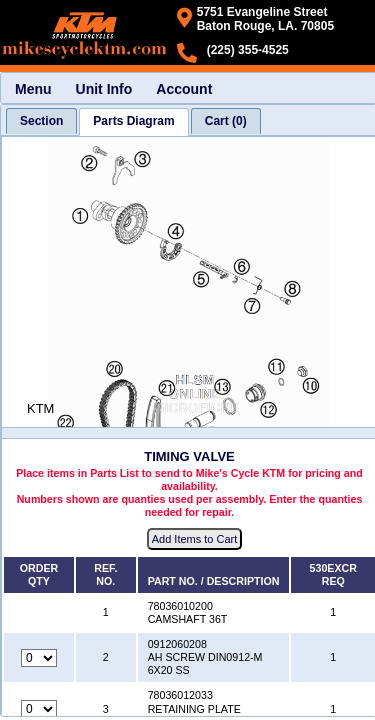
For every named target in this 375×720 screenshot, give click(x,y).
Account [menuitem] (184, 89)
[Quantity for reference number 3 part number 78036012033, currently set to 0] (39, 709)
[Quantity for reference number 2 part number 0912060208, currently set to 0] (39, 658)
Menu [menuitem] (33, 89)
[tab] (41, 121)
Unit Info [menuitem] (104, 89)
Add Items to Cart (195, 539)
